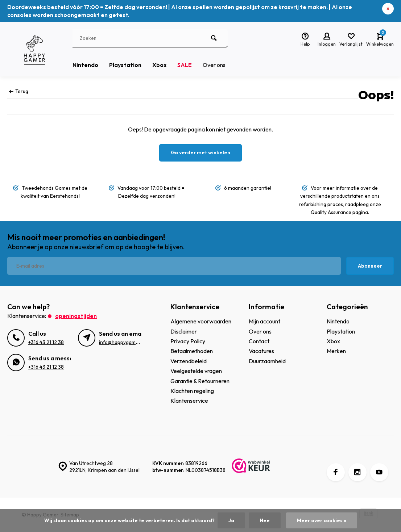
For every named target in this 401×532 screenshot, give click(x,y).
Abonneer (370, 266)
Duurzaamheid (267, 361)
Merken (336, 351)
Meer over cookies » (322, 520)
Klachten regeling (192, 391)
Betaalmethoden (192, 351)
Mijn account (264, 321)
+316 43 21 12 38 (46, 342)
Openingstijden (76, 316)
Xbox (159, 65)
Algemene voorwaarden (201, 321)
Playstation (125, 65)
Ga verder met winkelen (200, 152)
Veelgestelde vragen (196, 371)
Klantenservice (189, 401)
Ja (231, 520)
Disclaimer (184, 331)
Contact (259, 341)
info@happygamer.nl (122, 342)
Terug (19, 91)
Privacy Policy (188, 341)
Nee (265, 520)
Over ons (214, 65)
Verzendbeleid (189, 361)
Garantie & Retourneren (200, 381)
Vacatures (261, 351)
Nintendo (85, 65)
